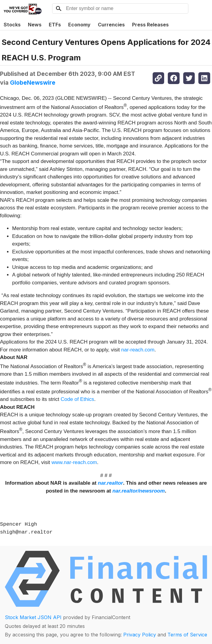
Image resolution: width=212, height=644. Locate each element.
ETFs (55, 25)
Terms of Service (187, 635)
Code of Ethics (77, 399)
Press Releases (150, 25)
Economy (79, 25)
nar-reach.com (138, 350)
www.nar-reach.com (74, 462)
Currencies (111, 25)
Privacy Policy (140, 635)
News (35, 25)
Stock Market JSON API (33, 617)
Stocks (12, 25)
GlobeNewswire (33, 83)
